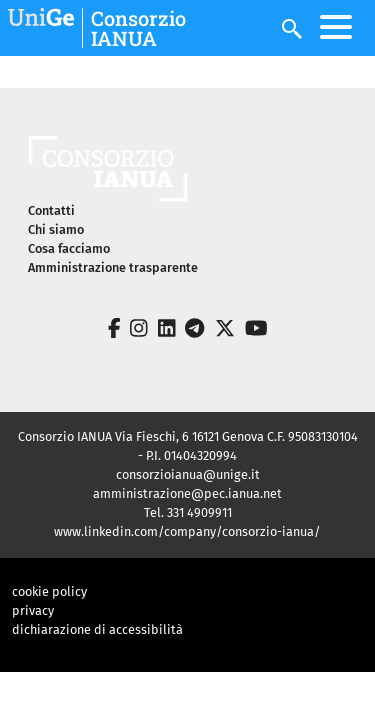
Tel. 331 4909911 (188, 512)
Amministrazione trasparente (113, 267)
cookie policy (49, 591)
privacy (33, 610)
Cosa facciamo (69, 248)
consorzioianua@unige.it (188, 474)
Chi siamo (56, 229)
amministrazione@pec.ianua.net (187, 493)
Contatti (51, 210)
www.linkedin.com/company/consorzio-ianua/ (187, 531)
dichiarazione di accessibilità (97, 629)
